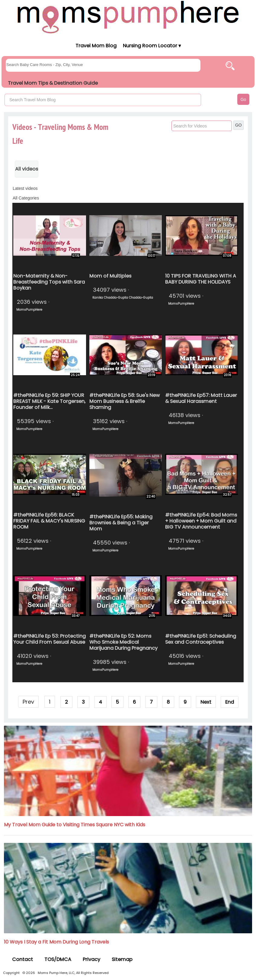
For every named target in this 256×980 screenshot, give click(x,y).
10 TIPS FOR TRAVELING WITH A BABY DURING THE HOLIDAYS (201, 279)
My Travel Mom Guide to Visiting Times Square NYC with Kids (75, 825)
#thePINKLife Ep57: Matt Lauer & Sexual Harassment (201, 398)
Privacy (91, 959)
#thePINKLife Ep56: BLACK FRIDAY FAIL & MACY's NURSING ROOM (49, 521)
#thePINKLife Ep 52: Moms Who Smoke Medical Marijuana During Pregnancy (123, 642)
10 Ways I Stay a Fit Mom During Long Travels (56, 942)
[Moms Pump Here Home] (128, 17)
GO (238, 125)
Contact (22, 959)
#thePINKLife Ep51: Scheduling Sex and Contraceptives (201, 639)
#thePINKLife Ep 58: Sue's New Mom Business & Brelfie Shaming (125, 401)
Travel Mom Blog (96, 46)
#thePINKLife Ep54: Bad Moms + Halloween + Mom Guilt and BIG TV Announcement (201, 521)
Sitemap (122, 959)
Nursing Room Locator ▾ (152, 46)
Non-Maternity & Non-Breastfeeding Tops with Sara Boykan (49, 282)
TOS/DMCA (58, 959)
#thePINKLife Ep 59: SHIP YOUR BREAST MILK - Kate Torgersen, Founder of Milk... (49, 401)
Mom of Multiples (110, 276)
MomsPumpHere (29, 310)
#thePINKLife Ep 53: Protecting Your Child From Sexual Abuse (50, 639)
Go (243, 99)
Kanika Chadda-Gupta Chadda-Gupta (123, 298)
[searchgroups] (103, 65)
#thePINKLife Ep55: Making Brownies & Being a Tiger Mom (121, 523)
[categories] (128, 198)
